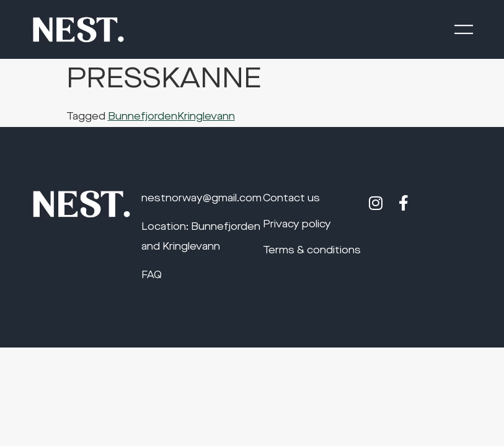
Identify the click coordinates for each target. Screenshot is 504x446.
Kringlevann (206, 117)
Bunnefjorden (143, 117)
